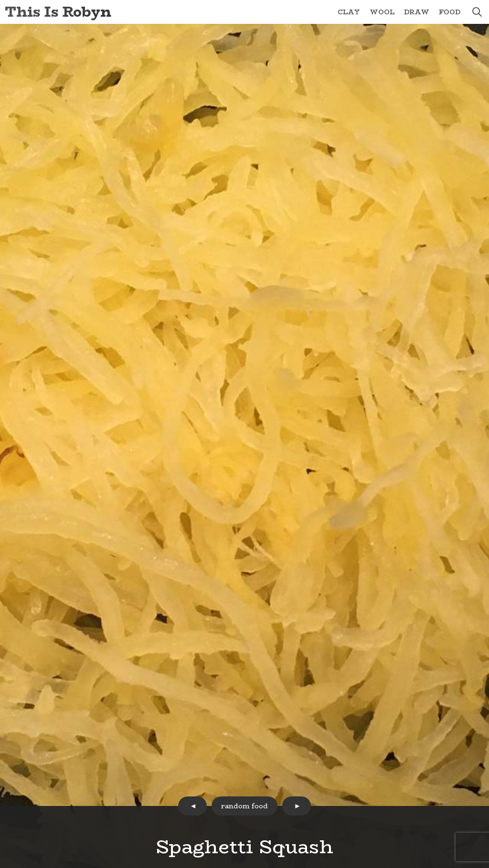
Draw (417, 12)
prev (192, 806)
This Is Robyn (58, 12)
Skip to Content (0, 0)
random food (244, 806)
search (477, 12)
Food (450, 12)
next (297, 806)
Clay (349, 12)
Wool (382, 12)
